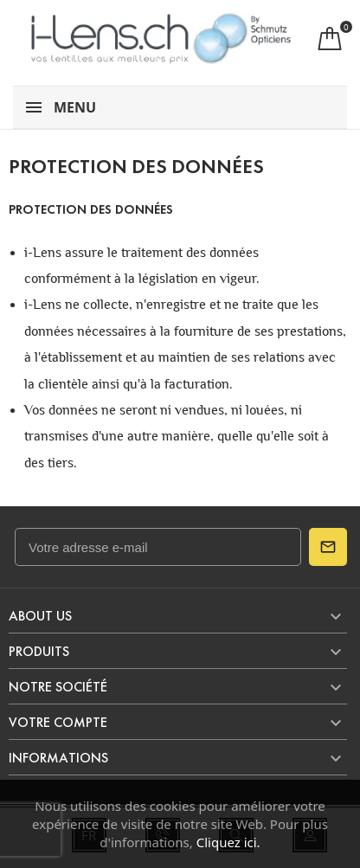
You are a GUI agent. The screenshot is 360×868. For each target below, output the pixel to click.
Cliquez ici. (228, 842)
